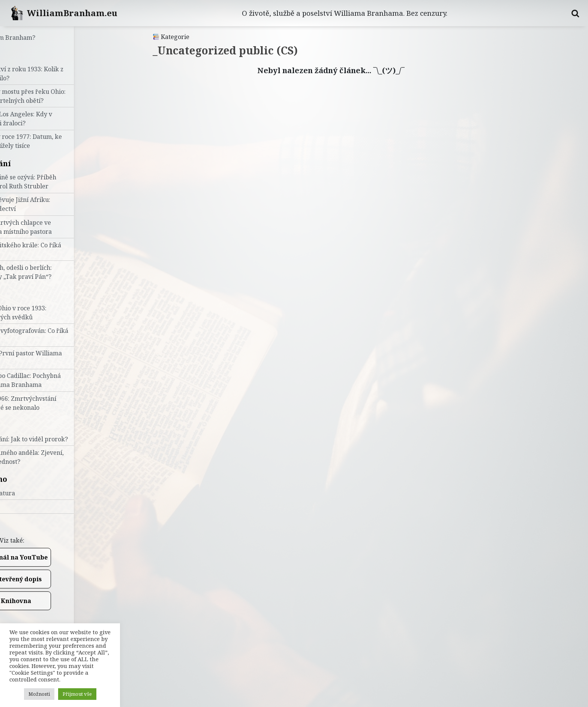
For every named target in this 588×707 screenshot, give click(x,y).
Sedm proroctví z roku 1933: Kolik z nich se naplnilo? (58, 74)
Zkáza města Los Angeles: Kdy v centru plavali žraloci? (53, 119)
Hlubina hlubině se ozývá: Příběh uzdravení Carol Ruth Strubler (55, 182)
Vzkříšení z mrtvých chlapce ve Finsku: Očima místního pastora (53, 227)
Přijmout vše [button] (77, 694)
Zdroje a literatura (34, 493)
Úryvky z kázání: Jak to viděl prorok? (61, 439)
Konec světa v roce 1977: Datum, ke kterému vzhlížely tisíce (58, 141)
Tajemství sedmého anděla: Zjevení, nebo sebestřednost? (59, 457)
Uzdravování (32, 163)
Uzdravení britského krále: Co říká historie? (57, 250)
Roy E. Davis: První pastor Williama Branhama (58, 358)
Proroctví (26, 55)
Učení (18, 425)
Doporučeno (30, 479)
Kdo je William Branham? (44, 38)
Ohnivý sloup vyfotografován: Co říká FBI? (61, 335)
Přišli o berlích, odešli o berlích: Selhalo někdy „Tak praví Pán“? (53, 272)
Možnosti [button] (39, 694)
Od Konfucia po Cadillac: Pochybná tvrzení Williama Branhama (57, 380)
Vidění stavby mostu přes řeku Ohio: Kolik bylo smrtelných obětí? (60, 96)
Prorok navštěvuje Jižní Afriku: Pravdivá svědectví (52, 204)
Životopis (26, 294)
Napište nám (26, 520)
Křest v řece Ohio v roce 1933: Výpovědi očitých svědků (50, 313)
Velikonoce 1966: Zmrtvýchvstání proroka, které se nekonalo (55, 403)
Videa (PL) (22, 507)
